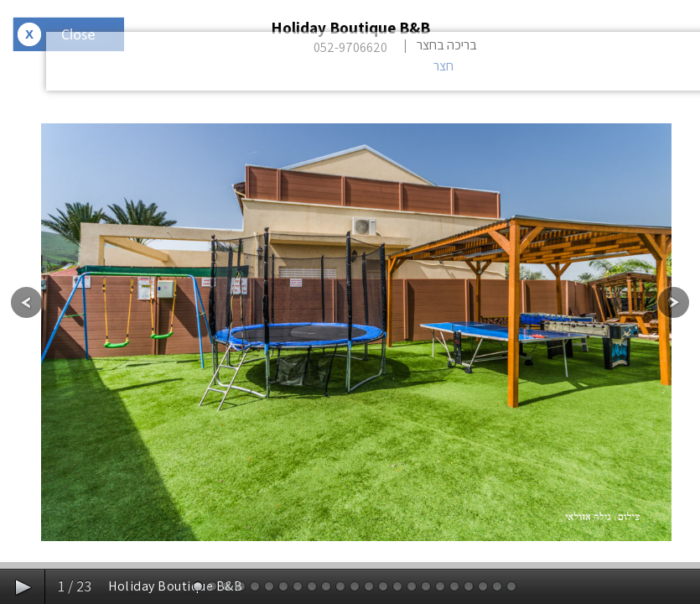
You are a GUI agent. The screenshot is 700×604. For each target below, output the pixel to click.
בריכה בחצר (447, 45)
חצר (443, 66)
